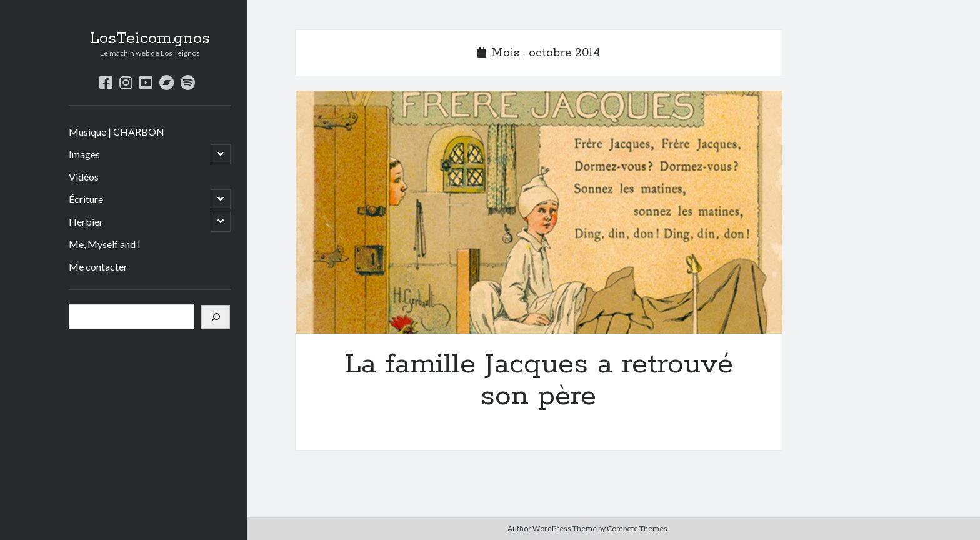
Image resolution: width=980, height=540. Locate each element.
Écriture (86, 199)
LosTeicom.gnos (150, 39)
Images (84, 154)
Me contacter (98, 267)
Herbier (86, 222)
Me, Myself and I (105, 244)
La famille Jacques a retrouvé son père (539, 212)
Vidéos (84, 177)
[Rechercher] (216, 317)
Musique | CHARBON (117, 132)
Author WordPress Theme (552, 528)
